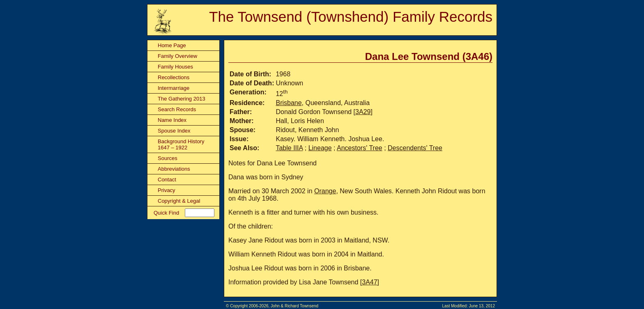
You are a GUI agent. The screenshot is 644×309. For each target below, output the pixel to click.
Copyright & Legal (179, 201)
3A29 (363, 112)
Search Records (177, 109)
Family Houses (175, 67)
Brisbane (289, 103)
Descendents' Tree (415, 148)
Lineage (320, 148)
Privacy (167, 190)
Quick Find (166, 213)
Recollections (174, 77)
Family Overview (177, 56)
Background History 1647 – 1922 (181, 144)
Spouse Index (174, 131)
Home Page (172, 45)
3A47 (369, 282)
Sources (168, 158)
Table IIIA (289, 148)
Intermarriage (174, 88)
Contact (167, 180)
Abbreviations (174, 169)
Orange (325, 191)
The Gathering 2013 (182, 99)
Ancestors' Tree (360, 148)
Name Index (172, 120)
